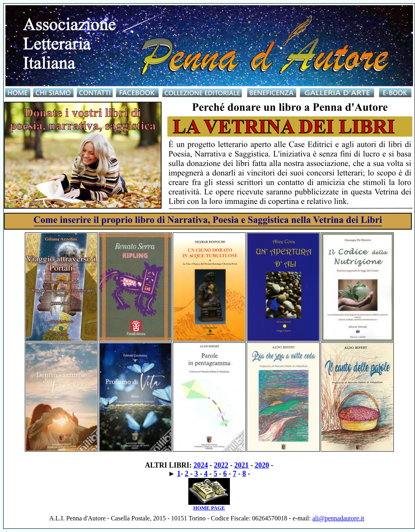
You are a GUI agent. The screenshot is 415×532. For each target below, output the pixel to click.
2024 (201, 465)
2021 (241, 465)
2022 (221, 465)
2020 (262, 465)
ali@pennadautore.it (338, 518)
